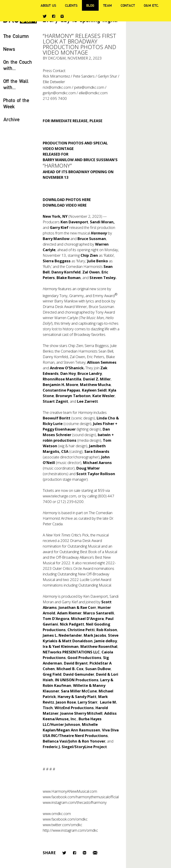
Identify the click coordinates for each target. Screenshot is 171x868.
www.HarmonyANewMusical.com (70, 791)
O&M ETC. (151, 5)
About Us (48, 5)
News (9, 49)
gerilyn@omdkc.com (59, 93)
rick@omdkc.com (57, 87)
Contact (128, 5)
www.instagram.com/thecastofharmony (75, 802)
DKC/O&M (57, 58)
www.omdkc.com (57, 814)
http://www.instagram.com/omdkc (70, 830)
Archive (11, 119)
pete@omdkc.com (89, 87)
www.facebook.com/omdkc (65, 819)
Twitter (45, 16)
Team (107, 5)
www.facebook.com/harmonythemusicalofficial (81, 797)
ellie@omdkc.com (93, 93)
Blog (90, 5)
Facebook (54, 16)
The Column (16, 36)
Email (95, 853)
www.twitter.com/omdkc (62, 825)
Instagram (62, 16)
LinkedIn (84, 853)
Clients (71, 5)
